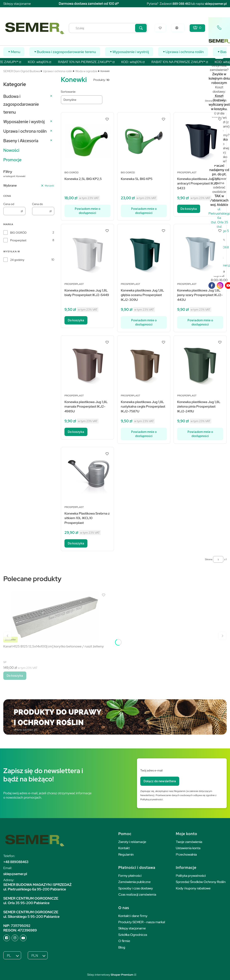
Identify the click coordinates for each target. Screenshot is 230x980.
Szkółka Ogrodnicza (133, 935)
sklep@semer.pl (216, 4)
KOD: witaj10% (43, 62)
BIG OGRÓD (18, 233)
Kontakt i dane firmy (133, 916)
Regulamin (126, 854)
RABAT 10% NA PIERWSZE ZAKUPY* (90, 62)
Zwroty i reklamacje (132, 842)
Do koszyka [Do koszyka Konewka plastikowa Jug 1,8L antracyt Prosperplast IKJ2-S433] (189, 209)
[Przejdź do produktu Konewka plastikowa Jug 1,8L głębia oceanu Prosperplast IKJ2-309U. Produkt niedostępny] (144, 253)
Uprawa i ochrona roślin (58, 71)
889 (175, 4)
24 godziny (17, 260)
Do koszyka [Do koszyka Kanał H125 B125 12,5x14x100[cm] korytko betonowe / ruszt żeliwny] (15, 676)
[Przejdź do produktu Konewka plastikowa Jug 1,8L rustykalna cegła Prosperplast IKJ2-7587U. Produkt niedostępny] (144, 364)
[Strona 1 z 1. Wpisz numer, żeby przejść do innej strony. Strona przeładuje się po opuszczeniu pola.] (218, 559)
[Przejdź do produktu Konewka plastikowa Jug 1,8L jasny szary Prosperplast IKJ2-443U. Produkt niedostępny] (200, 253)
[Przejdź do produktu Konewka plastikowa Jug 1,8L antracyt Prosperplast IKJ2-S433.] (200, 141)
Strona (209, 559)
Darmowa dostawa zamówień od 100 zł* (89, 4)
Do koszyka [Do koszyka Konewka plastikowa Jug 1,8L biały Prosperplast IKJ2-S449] (76, 320)
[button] (141, 28)
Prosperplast (18, 240)
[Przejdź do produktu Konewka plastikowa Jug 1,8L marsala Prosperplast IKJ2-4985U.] (87, 364)
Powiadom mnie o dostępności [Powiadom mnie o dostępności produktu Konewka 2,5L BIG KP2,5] (87, 211)
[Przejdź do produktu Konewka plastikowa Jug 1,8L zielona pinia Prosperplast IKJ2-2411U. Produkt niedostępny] (200, 364)
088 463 (185, 4)
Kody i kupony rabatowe (193, 888)
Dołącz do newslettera (160, 781)
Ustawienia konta (188, 848)
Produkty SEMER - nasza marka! (142, 922)
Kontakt (124, 848)
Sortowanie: (69, 92)
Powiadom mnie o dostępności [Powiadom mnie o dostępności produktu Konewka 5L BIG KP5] (144, 211)
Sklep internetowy (110, 975)
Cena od (9, 204)
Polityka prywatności (191, 876)
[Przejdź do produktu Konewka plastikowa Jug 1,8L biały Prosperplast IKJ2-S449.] (87, 253)
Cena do (38, 204)
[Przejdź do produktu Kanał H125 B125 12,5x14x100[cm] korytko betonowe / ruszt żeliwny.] (55, 617)
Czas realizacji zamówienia (137, 894)
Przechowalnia (186, 854)
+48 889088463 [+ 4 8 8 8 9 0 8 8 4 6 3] (16, 862)
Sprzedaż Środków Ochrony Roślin (201, 882)
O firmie (124, 941)
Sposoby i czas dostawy (136, 888)
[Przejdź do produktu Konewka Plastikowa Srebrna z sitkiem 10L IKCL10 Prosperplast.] (87, 476)
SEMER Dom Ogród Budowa (22, 71)
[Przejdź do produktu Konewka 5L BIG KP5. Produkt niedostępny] (144, 141)
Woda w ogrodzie (86, 71)
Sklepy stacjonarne (17, 4)
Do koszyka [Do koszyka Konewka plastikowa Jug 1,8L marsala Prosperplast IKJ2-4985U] (76, 432)
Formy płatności (130, 876)
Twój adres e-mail (151, 770)
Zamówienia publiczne (134, 882)
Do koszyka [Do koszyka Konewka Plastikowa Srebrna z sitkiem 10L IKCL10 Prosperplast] (76, 543)
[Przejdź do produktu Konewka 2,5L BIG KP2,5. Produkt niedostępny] (87, 141)
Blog (122, 947)
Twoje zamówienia (189, 842)
